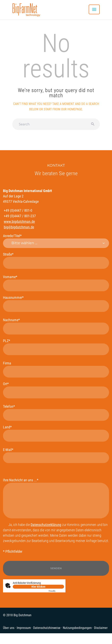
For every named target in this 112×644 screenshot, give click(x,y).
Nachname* (56, 326)
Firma (56, 369)
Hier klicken (38, 587)
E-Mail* (56, 455)
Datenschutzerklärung (46, 525)
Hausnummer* (56, 304)
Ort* (56, 390)
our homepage (72, 109)
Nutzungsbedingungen (77, 628)
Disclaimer (101, 628)
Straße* (56, 260)
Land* (56, 433)
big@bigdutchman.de (19, 227)
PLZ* (56, 347)
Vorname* (56, 283)
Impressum (24, 628)
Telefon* (56, 413)
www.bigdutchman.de (19, 222)
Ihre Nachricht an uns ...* (56, 498)
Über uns (9, 628)
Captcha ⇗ (56, 591)
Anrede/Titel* (56, 241)
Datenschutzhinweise (47, 628)
